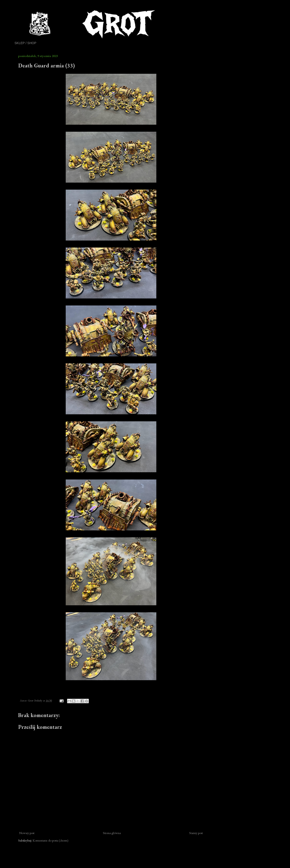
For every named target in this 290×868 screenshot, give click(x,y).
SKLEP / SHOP (25, 43)
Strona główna (112, 833)
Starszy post (196, 833)
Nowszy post (27, 833)
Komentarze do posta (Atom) (51, 840)
